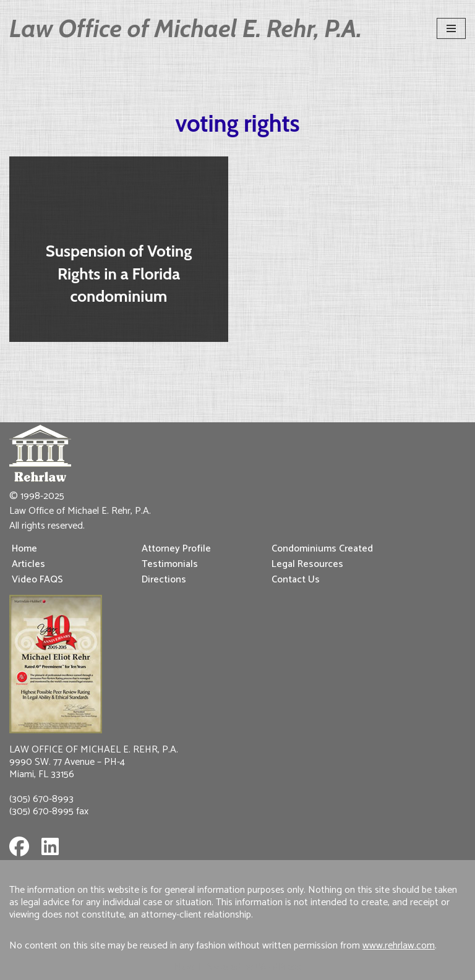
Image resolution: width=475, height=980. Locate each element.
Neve (185, 967)
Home (24, 549)
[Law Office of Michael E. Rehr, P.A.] (186, 28)
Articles (28, 564)
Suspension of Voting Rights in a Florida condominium (119, 274)
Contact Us (296, 580)
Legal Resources (307, 564)
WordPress (278, 967)
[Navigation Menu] (451, 28)
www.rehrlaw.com (399, 946)
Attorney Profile (176, 549)
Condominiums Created (322, 549)
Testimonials (170, 564)
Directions (164, 580)
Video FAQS (37, 580)
